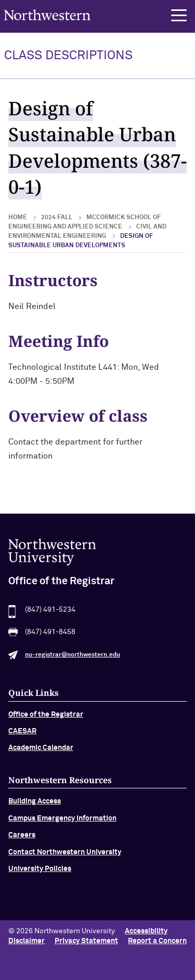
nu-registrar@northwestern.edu (73, 660)
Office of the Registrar (46, 719)
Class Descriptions (68, 56)
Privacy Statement (86, 941)
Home (18, 218)
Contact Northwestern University (65, 856)
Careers (22, 840)
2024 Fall (57, 218)
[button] (179, 16)
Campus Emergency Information (62, 823)
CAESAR (22, 736)
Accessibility (146, 931)
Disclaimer (27, 941)
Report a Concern (157, 941)
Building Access (35, 806)
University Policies (40, 874)
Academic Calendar (41, 753)
